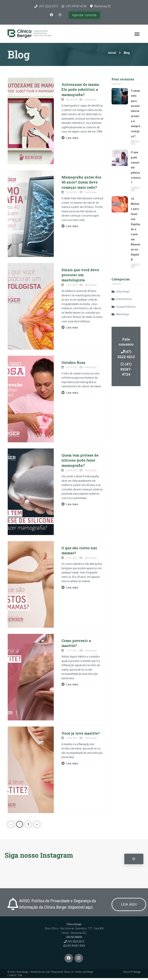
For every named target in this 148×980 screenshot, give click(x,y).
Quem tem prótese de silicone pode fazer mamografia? (80, 462)
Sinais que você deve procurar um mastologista (80, 277)
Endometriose (124, 301)
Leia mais (72, 140)
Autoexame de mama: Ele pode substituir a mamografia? (81, 91)
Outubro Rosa (74, 364)
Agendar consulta (85, 15)
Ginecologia (123, 293)
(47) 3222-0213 (49, 6)
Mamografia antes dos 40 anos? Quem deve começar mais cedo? (82, 184)
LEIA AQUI (129, 907)
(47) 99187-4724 (76, 6)
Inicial (112, 55)
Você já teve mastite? (81, 735)
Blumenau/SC (103, 6)
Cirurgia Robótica (126, 309)
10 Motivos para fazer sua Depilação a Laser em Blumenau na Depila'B (136, 231)
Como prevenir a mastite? (76, 645)
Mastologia (123, 316)
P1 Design (136, 974)
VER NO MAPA (74, 939)
